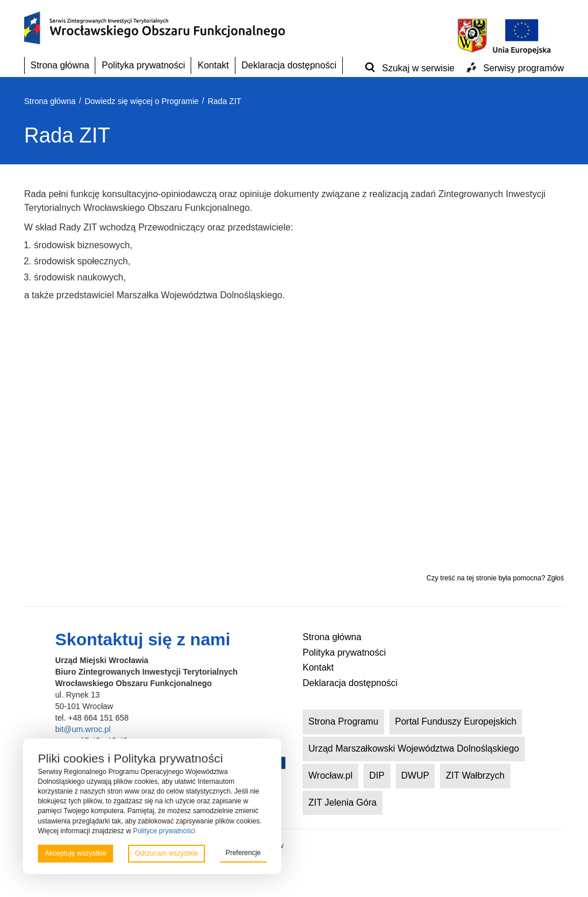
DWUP (415, 775)
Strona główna (60, 65)
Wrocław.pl (330, 775)
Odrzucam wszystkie (167, 853)
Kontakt (213, 65)
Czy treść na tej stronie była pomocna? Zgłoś (495, 578)
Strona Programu (343, 721)
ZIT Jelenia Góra (343, 802)
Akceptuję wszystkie (76, 853)
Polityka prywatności (143, 65)
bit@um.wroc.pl (83, 729)
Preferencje (243, 853)
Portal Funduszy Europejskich (456, 721)
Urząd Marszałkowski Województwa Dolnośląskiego (414, 748)
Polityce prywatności (164, 831)
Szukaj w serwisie (418, 68)
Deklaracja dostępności (289, 65)
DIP (377, 775)
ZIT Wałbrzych (475, 775)
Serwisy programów (524, 68)
